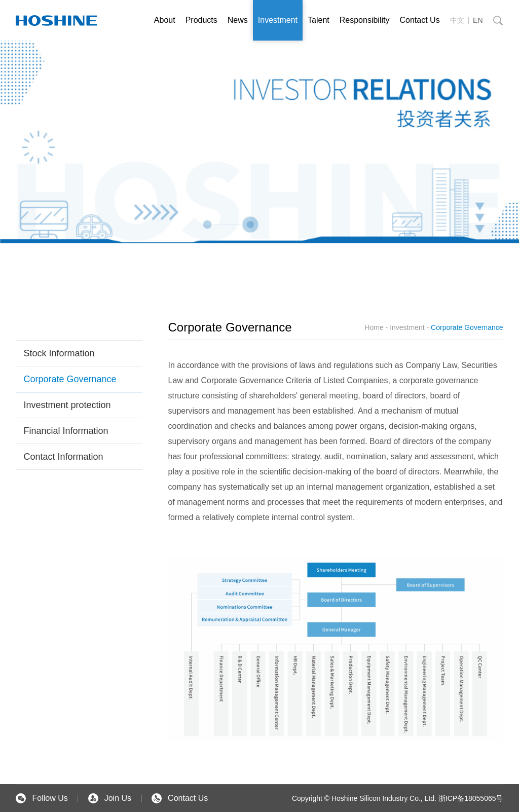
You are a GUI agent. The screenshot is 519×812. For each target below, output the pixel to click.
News (238, 20)
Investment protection (67, 405)
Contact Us (419, 20)
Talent (319, 20)
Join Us (110, 798)
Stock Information (59, 353)
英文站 (56, 20)
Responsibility (365, 20)
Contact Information (63, 457)
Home (374, 327)
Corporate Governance (70, 379)
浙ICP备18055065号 (471, 798)
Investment (278, 20)
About (165, 20)
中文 (457, 20)
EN (478, 20)
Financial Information (66, 431)
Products (201, 20)
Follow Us (42, 798)
